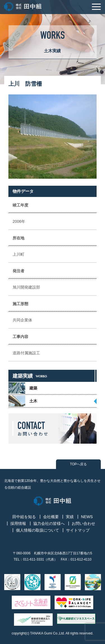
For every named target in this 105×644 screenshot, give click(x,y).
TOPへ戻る (78, 464)
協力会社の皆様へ (49, 523)
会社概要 (51, 517)
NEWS (87, 517)
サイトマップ (78, 530)
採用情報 (18, 523)
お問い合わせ (83, 523)
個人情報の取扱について (38, 530)
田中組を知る (24, 517)
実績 (70, 517)
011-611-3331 (33, 559)
